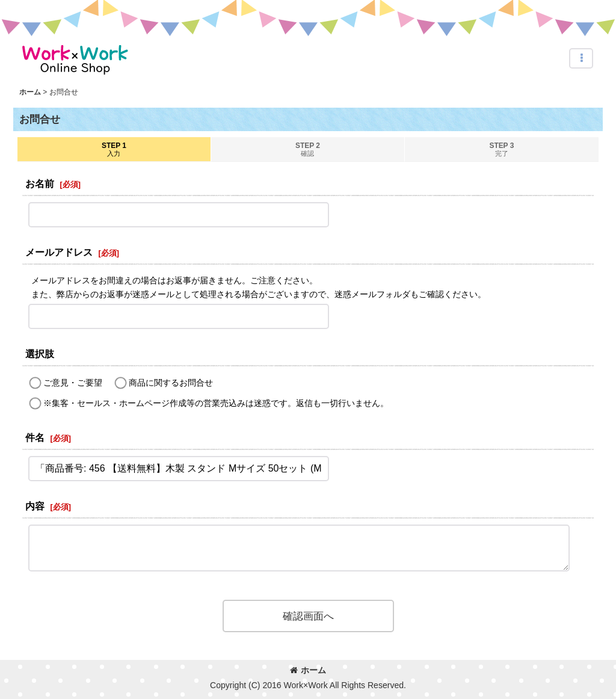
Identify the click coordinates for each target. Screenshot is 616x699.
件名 (35, 437)
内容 (35, 506)
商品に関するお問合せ (171, 383)
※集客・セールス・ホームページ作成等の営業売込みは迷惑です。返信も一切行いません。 (216, 403)
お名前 (40, 183)
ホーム (308, 670)
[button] (581, 58)
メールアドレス (59, 252)
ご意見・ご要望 (73, 383)
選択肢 (40, 354)
